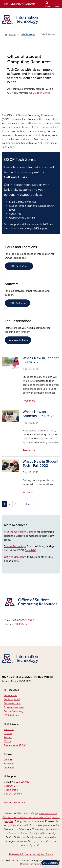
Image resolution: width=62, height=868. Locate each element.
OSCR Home (28, 35)
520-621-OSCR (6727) (23, 620)
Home (12, 35)
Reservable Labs (18, 340)
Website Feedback (15, 803)
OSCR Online (21, 624)
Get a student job (14, 557)
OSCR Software (17, 303)
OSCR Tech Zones (40, 93)
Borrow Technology (15, 546)
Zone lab (30, 550)
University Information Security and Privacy (31, 854)
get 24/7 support (39, 228)
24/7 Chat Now (50, 863)
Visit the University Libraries (20, 532)
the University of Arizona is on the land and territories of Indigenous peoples (31, 817)
